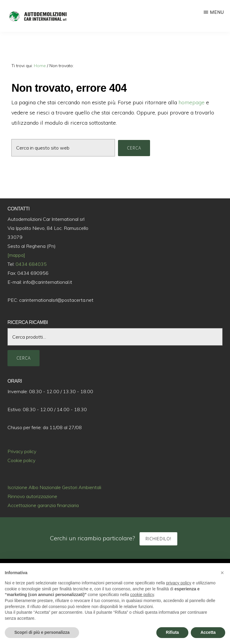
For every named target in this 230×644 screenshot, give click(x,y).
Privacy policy (22, 451)
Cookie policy (21, 460)
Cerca (24, 358)
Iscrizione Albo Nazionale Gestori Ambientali (54, 487)
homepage (192, 102)
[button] (222, 573)
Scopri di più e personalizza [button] (42, 632)
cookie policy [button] (142, 595)
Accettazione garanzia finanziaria (43, 505)
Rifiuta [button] (172, 632)
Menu (217, 12)
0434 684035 (31, 264)
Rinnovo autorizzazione (32, 496)
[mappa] (16, 255)
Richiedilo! (158, 539)
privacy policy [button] (179, 583)
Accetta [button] (208, 632)
